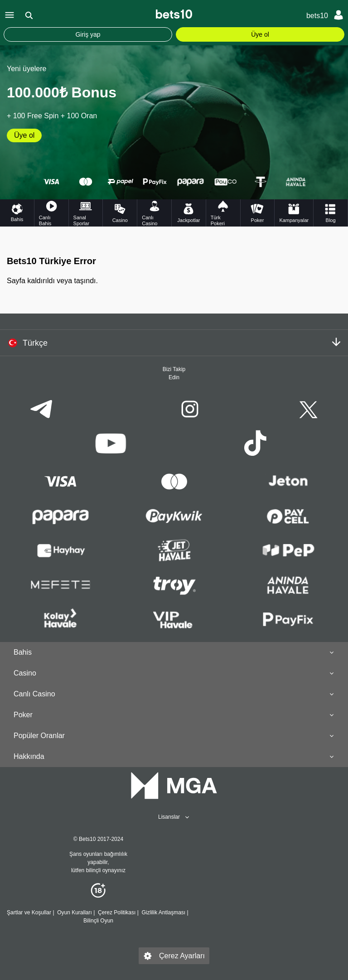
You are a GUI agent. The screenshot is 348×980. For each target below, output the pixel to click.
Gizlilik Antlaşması (163, 912)
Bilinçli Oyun (98, 921)
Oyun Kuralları (75, 912)
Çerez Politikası (117, 912)
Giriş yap (88, 34)
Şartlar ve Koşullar (29, 912)
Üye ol (260, 34)
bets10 (317, 16)
